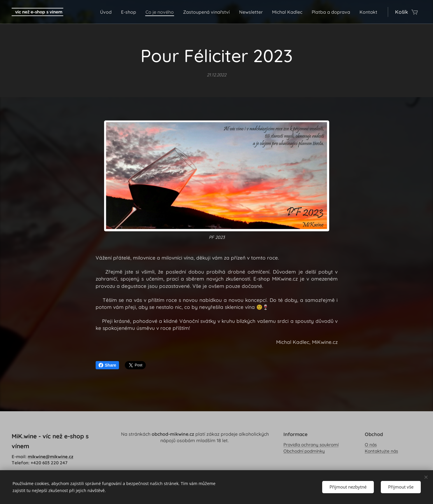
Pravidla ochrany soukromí (311, 445)
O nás (371, 445)
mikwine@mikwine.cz (50, 456)
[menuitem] (95, 12)
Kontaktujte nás (381, 451)
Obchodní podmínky (304, 451)
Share (107, 365)
